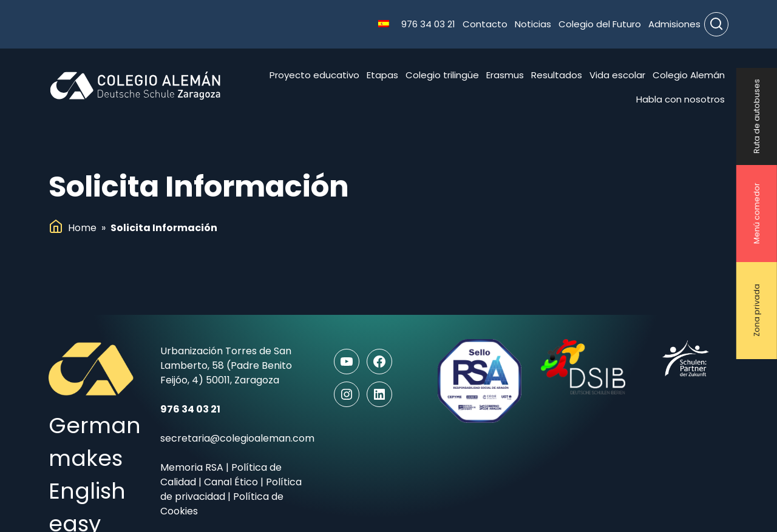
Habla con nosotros (680, 99)
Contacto (485, 24)
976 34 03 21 (428, 24)
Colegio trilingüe (442, 75)
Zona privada (757, 311)
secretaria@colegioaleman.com (237, 438)
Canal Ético (231, 482)
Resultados (557, 75)
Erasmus (505, 75)
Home (82, 228)
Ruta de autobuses (757, 117)
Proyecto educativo (314, 75)
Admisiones (674, 24)
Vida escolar (617, 75)
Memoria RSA (192, 467)
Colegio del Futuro (600, 24)
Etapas (382, 75)
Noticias (533, 24)
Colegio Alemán (689, 75)
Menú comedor (757, 214)
